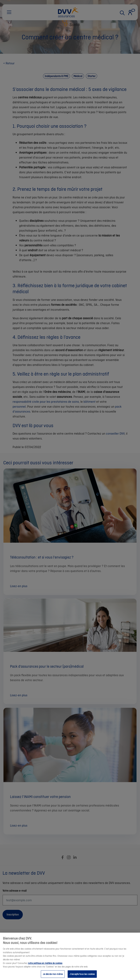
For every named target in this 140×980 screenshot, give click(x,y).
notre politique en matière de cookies (45, 966)
